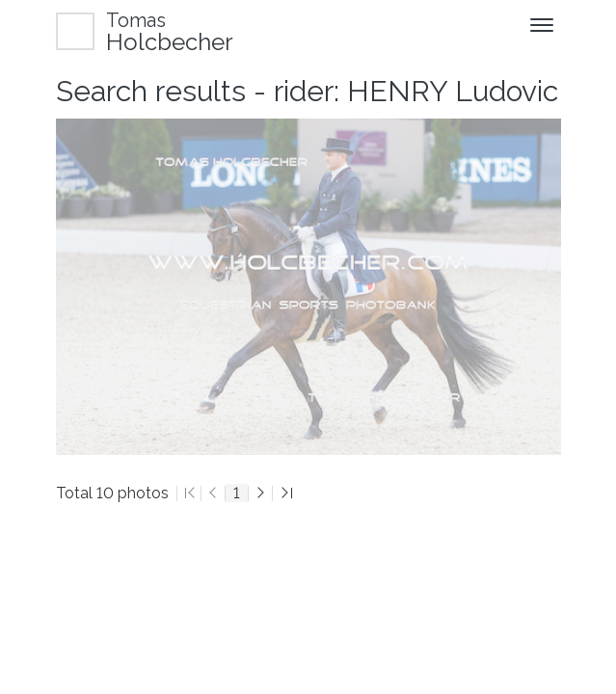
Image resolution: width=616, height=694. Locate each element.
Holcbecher (170, 31)
